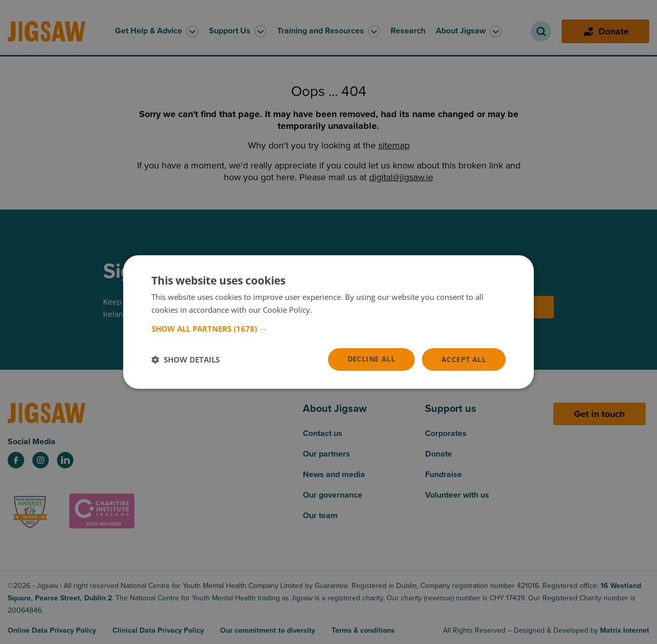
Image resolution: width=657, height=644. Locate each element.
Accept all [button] (464, 359)
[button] (328, 329)
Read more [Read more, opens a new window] (333, 310)
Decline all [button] (371, 359)
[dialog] (328, 322)
